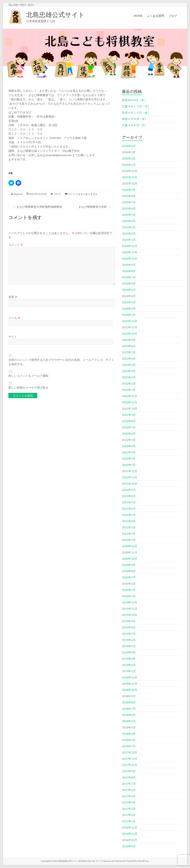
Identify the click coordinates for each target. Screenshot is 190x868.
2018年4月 (129, 727)
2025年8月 (129, 196)
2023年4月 (129, 371)
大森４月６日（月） (135, 125)
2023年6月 (129, 358)
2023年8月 (129, 346)
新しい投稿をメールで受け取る (28, 387)
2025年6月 (129, 208)
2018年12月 (130, 677)
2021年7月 (129, 502)
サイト (13, 336)
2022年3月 (129, 452)
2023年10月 (130, 333)
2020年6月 (129, 584)
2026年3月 (129, 152)
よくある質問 (156, 16)
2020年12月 (130, 546)
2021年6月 (129, 508)
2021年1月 (129, 540)
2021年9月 (129, 490)
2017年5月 (129, 796)
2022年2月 (129, 458)
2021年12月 (130, 471)
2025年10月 (130, 183)
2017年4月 (129, 802)
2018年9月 (129, 696)
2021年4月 (129, 521)
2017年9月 (129, 771)
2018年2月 (129, 740)
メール (14, 318)
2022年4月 (129, 446)
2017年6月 (129, 790)
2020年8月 (129, 571)
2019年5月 (129, 646)
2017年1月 (129, 821)
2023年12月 (130, 321)
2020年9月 (129, 565)
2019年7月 (129, 634)
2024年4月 (129, 296)
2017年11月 (130, 759)
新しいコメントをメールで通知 (28, 376)
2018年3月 (129, 734)
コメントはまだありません (83, 194)
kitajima (18, 194)
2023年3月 (129, 377)
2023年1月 (129, 390)
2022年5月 (129, 440)
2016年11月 (130, 834)
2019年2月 (129, 665)
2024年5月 (129, 290)
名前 (13, 297)
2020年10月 (130, 559)
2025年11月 (130, 177)
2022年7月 (129, 427)
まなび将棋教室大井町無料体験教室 (38, 207)
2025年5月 (129, 215)
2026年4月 (129, 146)
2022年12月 (130, 396)
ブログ (173, 16)
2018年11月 (130, 684)
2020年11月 (130, 552)
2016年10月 (130, 840)
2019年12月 (130, 602)
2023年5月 (129, 365)
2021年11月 (130, 477)
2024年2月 (129, 308)
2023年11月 (130, 327)
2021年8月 (129, 496)
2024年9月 (129, 265)
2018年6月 (129, 715)
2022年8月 (129, 421)
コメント (16, 245)
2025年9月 (129, 190)
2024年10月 (130, 258)
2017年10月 (130, 765)
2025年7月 (129, 202)
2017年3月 (129, 809)
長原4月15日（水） (134, 100)
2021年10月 (130, 483)
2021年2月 (129, 534)
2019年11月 (130, 609)
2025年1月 (129, 240)
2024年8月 (129, 271)
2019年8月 (129, 627)
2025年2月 (129, 233)
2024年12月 (130, 246)
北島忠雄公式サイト (55, 14)
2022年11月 (130, 402)
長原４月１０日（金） (136, 112)
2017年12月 (130, 752)
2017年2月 (129, 815)
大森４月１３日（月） (136, 106)
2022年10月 (130, 408)
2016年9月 (129, 846)
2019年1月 (129, 671)
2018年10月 (130, 690)
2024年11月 (130, 252)
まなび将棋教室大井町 (94, 207)
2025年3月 (129, 227)
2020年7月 (129, 577)
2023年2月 (129, 383)
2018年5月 (129, 721)
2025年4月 (129, 221)
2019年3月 (129, 659)
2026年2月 (129, 158)
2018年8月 (129, 702)
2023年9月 (129, 340)
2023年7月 (129, 352)
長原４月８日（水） (135, 119)
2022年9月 (129, 415)
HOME (138, 16)
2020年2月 (129, 590)
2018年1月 (129, 746)
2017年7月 (129, 784)
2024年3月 (129, 302)
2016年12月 (130, 827)
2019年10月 (130, 615)
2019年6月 (129, 640)
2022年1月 (129, 465)
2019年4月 (129, 652)
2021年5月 (129, 515)
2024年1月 (129, 315)
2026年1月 (129, 165)
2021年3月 (129, 527)
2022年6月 (129, 433)
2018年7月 (129, 709)
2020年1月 (129, 596)
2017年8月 (129, 777)
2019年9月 (129, 621)
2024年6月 (129, 283)
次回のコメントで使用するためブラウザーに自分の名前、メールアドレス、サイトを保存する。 (61, 362)
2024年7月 (129, 277)
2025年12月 (130, 171)
